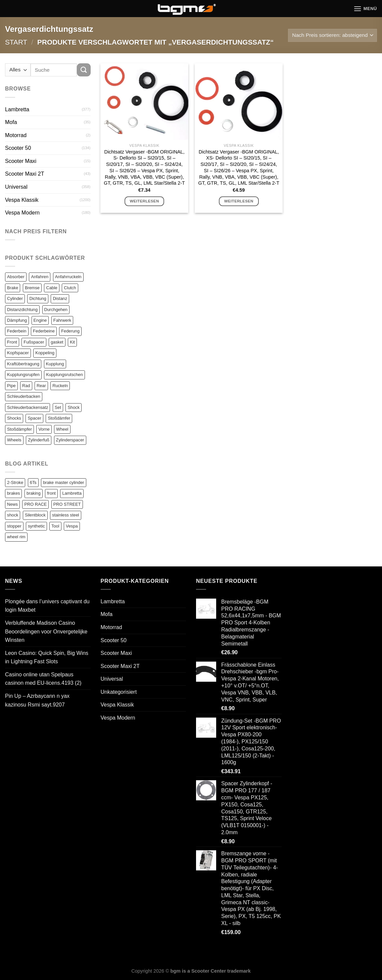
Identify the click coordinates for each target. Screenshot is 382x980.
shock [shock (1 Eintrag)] (13, 515)
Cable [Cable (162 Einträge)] (52, 288)
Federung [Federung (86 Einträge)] (70, 331)
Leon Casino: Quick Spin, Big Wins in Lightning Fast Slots (47, 657)
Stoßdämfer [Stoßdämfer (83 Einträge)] (59, 418)
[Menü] (365, 9)
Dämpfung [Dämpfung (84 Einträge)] (17, 320)
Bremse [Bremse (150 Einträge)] (32, 288)
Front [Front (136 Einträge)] (12, 342)
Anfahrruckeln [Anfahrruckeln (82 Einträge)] (68, 277)
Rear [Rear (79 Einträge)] (41, 386)
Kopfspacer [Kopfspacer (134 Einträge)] (18, 353)
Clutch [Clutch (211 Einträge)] (70, 288)
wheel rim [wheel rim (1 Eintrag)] (16, 537)
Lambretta (17, 109)
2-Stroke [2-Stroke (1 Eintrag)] (15, 482)
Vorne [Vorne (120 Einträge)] (44, 429)
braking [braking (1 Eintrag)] (34, 493)
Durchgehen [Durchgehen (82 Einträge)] (56, 310)
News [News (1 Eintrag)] (12, 504)
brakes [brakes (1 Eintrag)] (13, 493)
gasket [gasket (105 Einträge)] (57, 342)
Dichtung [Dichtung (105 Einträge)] (38, 298)
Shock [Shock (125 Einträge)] (74, 407)
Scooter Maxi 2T (25, 174)
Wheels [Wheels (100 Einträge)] (14, 440)
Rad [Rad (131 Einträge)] (26, 386)
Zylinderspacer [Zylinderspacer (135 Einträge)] (70, 440)
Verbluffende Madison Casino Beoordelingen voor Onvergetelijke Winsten (46, 631)
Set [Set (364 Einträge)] (58, 407)
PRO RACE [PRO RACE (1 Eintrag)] (35, 504)
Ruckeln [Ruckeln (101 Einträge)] (60, 386)
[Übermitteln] (84, 70)
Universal (16, 187)
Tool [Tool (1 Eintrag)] (55, 526)
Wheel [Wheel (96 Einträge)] (62, 429)
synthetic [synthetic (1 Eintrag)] (36, 526)
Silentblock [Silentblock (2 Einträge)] (35, 515)
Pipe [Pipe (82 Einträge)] (11, 386)
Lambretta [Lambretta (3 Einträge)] (72, 493)
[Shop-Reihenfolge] (332, 35)
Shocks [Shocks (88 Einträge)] (14, 418)
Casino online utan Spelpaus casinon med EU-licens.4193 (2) (43, 679)
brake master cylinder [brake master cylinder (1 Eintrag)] (63, 482)
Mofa (11, 122)
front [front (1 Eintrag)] (51, 493)
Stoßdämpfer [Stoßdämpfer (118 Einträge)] (19, 429)
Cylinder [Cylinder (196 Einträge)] (15, 298)
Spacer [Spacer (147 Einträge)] (34, 418)
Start (16, 42)
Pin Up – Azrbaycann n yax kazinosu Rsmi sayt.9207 (37, 700)
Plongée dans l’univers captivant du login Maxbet (47, 606)
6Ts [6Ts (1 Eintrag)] (33, 482)
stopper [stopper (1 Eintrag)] (14, 526)
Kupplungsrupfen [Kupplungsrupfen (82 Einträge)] (23, 375)
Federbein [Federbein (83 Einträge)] (17, 331)
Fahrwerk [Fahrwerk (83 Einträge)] (62, 320)
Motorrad (16, 135)
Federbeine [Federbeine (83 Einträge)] (44, 331)
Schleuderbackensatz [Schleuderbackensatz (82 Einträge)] (28, 407)
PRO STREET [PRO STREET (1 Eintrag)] (67, 504)
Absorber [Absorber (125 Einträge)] (16, 277)
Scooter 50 (18, 148)
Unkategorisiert (119, 692)
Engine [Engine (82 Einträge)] (40, 320)
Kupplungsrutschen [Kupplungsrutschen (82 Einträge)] (64, 375)
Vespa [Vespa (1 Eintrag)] (72, 526)
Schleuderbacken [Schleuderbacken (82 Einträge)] (24, 396)
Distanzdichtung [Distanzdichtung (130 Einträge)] (22, 310)
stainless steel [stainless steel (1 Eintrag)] (65, 515)
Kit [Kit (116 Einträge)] (72, 342)
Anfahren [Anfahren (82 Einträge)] (40, 277)
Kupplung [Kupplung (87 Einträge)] (55, 364)
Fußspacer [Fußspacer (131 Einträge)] (34, 342)
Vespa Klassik (22, 200)
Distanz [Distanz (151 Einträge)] (60, 298)
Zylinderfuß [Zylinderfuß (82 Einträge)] (39, 440)
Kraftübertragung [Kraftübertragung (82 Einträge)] (23, 364)
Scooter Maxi (21, 161)
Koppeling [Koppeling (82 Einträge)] (45, 353)
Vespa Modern (22, 213)
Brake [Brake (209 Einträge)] (13, 288)
